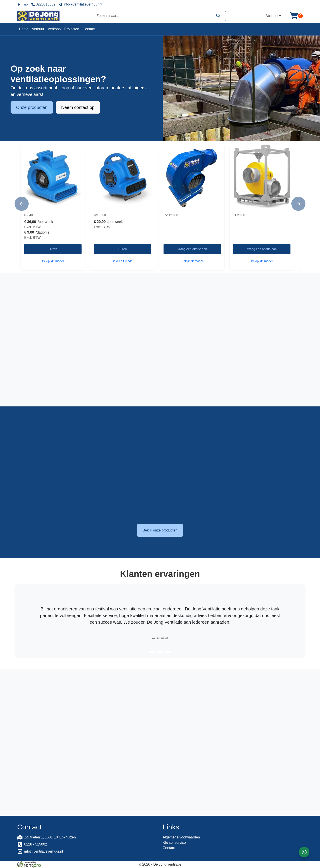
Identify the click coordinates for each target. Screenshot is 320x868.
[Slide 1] (152, 652)
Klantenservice (174, 843)
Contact (89, 29)
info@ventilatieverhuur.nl (44, 851)
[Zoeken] (218, 16)
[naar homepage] (38, 16)
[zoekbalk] (152, 16)
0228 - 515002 (36, 844)
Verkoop (54, 29)
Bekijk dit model (53, 261)
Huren (53, 249)
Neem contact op (78, 108)
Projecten (72, 29)
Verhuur (38, 29)
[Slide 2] (160, 652)
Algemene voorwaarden (181, 837)
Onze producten (32, 108)
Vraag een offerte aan (192, 249)
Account (272, 16)
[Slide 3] (168, 652)
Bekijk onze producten (160, 530)
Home (24, 29)
